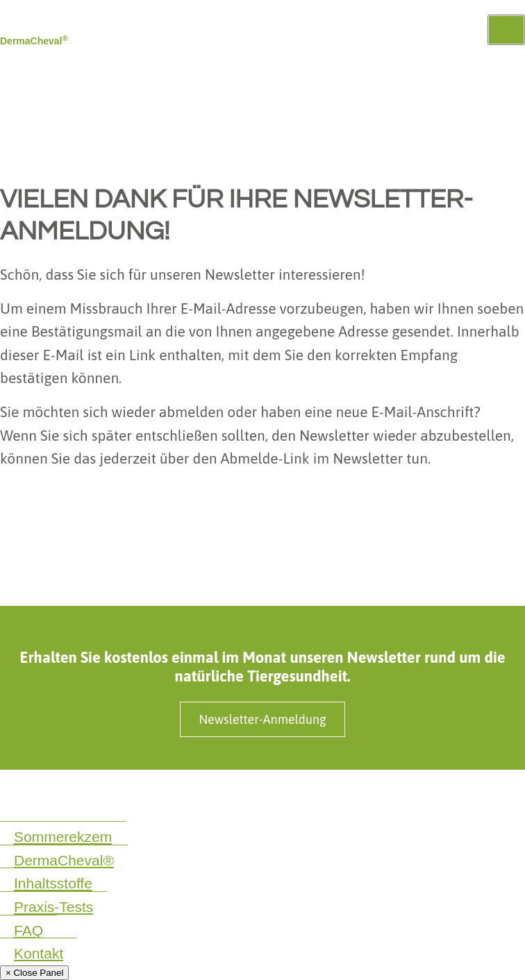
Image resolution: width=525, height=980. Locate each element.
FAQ (28, 930)
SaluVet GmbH (476, 793)
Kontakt (39, 953)
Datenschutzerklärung (51, 793)
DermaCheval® (64, 860)
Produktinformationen (375, 793)
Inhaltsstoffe (53, 883)
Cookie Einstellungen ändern (67, 809)
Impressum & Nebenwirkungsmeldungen (213, 793)
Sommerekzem (63, 837)
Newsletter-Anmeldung (262, 719)
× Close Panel (34, 973)
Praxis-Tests (53, 907)
